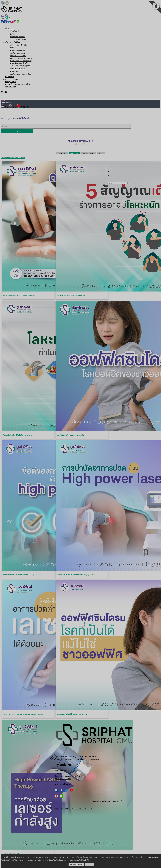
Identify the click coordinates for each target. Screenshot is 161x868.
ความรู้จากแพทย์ (12, 79)
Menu (4, 92)
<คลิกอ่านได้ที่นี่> (80, 144)
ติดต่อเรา (13, 34)
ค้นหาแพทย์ (10, 77)
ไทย (6, 103)
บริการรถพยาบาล (16, 71)
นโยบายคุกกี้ (117, 801)
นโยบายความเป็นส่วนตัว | (103, 801)
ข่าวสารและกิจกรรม (17, 37)
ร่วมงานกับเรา (11, 87)
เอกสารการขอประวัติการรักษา (21, 58)
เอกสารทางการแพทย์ (18, 56)
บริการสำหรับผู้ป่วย (12, 42)
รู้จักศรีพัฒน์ (14, 31)
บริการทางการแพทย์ (17, 50)
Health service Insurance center (21, 61)
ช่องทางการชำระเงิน (18, 69)
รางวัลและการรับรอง (18, 39)
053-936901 (69, 759)
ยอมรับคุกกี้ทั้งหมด (76, 864)
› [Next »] (109, 177)
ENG (12, 107)
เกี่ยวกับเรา (9, 29)
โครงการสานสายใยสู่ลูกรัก (20, 66)
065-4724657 (80, 759)
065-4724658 (94, 759)
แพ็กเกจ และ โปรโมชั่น (18, 45)
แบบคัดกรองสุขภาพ (17, 53)
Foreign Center (10, 82)
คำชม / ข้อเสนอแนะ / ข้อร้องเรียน (67, 776)
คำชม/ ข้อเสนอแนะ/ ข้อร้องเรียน (18, 84)
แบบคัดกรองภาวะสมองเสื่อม (21, 74)
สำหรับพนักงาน (61, 771)
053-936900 (59, 759)
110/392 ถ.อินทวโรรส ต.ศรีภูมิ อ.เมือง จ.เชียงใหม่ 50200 (75, 757)
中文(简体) (23, 107)
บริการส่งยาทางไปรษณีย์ (19, 63)
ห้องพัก (12, 48)
